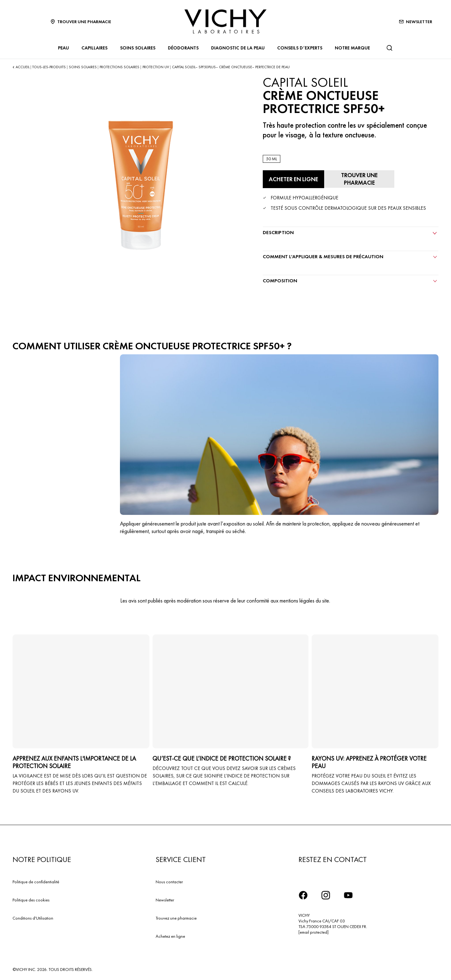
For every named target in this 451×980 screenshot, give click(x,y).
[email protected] (314, 931)
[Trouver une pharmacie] (356, 178)
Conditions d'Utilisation (33, 916)
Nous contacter (169, 880)
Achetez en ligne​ (170, 934)
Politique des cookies (31, 898)
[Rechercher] (389, 48)
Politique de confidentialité (36, 880)
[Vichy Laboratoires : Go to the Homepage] (225, 21)
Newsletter (165, 898)
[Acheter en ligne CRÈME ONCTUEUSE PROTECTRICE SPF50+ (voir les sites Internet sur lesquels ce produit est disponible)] (292, 179)
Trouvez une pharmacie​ (176, 916)
